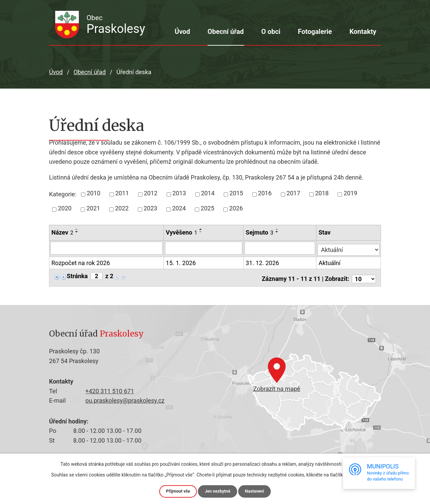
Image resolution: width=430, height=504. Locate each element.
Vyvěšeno (182, 232)
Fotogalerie (315, 32)
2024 (179, 208)
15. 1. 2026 (181, 262)
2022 (122, 208)
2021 (93, 208)
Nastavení (257, 491)
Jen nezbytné (218, 491)
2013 (179, 193)
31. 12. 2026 (263, 262)
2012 (150, 193)
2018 (322, 193)
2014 (208, 193)
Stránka (77, 275)
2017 (293, 193)
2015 (236, 193)
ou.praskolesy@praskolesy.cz (125, 398)
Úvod (182, 32)
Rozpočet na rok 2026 (81, 262)
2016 (265, 193)
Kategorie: (63, 194)
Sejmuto (260, 232)
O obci (271, 32)
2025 (207, 208)
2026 (236, 208)
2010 (93, 193)
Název (62, 232)
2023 (150, 208)
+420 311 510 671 (110, 389)
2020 (65, 208)
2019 (350, 193)
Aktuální (330, 262)
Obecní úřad (226, 32)
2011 (122, 193)
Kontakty (363, 32)
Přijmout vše (176, 491)
